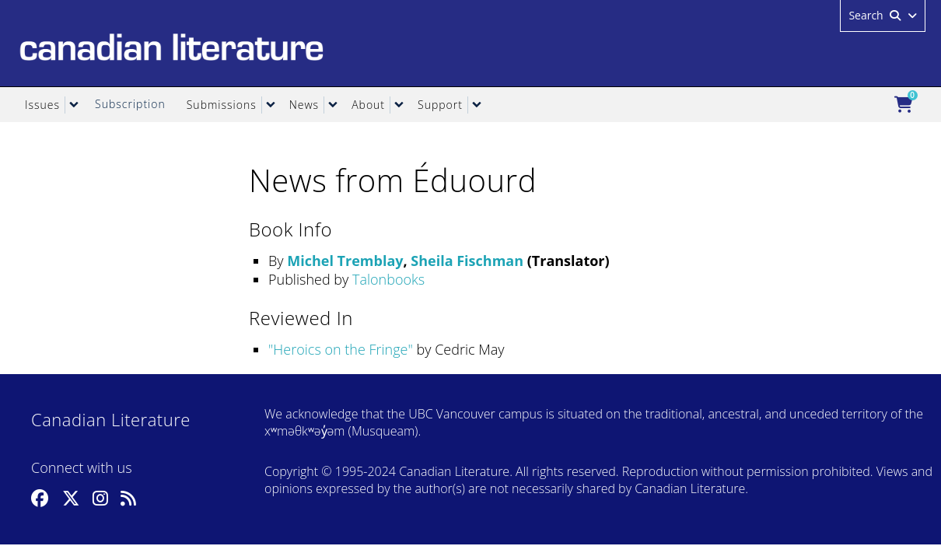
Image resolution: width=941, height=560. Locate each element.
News (304, 105)
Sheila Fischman (467, 261)
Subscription (130, 104)
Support (440, 105)
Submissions (222, 105)
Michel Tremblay (345, 261)
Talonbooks (388, 279)
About (368, 105)
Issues (42, 105)
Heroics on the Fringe (340, 349)
